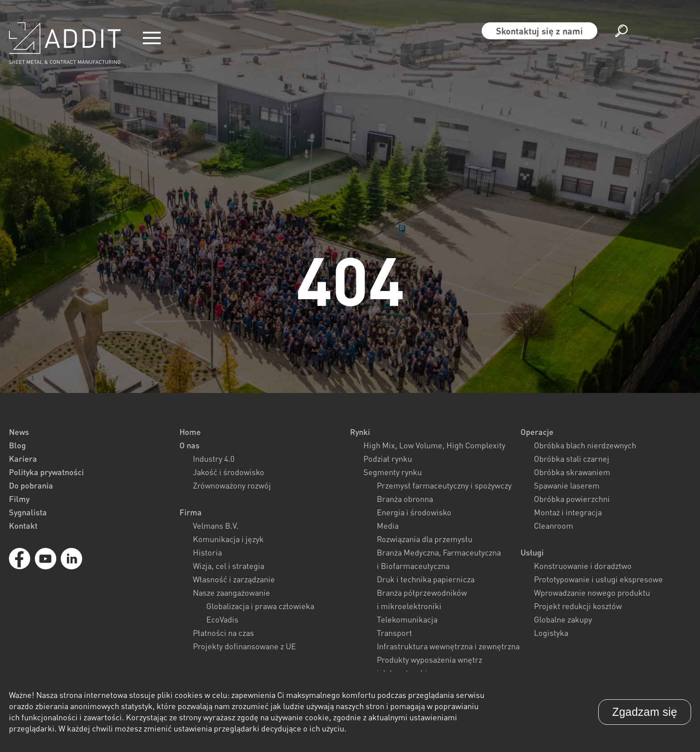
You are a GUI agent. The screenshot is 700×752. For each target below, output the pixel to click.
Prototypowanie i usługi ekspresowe (598, 579)
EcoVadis (222, 619)
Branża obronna (405, 499)
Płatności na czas (223, 633)
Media (388, 526)
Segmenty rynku (393, 472)
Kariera (23, 459)
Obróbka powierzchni (572, 499)
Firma (191, 512)
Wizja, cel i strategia (229, 566)
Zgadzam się (645, 712)
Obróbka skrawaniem (572, 472)
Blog (17, 445)
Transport (394, 633)
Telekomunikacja (407, 619)
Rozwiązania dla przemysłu (425, 539)
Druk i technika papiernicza (426, 579)
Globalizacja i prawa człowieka (260, 606)
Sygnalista (28, 512)
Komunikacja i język (228, 539)
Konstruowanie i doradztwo (583, 566)
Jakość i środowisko (229, 472)
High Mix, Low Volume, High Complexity (434, 445)
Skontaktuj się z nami (540, 31)
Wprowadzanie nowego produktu (592, 593)
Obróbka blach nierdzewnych (585, 445)
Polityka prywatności (46, 472)
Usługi (532, 552)
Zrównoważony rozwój (232, 485)
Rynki (360, 432)
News (19, 432)
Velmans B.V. (216, 526)
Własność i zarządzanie (234, 579)
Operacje (537, 432)
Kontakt (23, 526)
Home (190, 432)
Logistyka (551, 633)
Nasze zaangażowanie (231, 593)
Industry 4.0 (214, 459)
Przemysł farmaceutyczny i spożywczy (444, 485)
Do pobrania (31, 485)
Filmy (19, 499)
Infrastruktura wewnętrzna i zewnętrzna (448, 646)
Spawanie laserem (567, 485)
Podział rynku (388, 459)
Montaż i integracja (568, 512)
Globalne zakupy (563, 619)
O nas (190, 445)
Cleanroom (554, 526)
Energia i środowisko (414, 512)
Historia (207, 552)
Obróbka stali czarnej (572, 459)
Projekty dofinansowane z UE (244, 646)
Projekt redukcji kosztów (578, 606)
